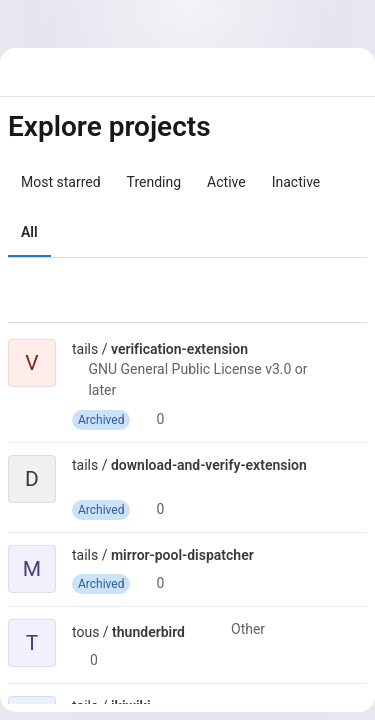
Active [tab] (226, 182)
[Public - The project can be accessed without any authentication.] (264, 349)
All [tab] (29, 232)
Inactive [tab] (296, 182)
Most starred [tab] (61, 182)
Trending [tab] (154, 182)
